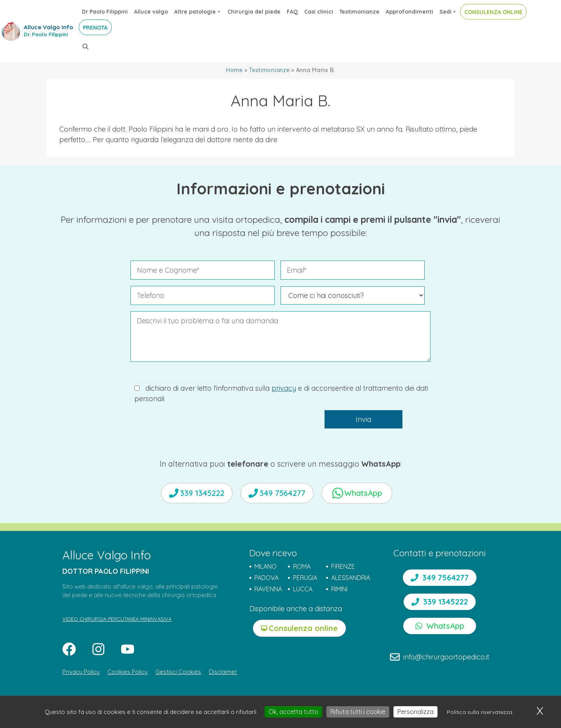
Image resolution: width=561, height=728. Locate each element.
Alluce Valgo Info (49, 27)
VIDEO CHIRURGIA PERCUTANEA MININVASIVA (117, 619)
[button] (86, 47)
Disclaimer (223, 672)
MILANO (266, 566)
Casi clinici (319, 12)
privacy (284, 388)
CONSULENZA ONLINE (493, 12)
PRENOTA (95, 28)
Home (234, 70)
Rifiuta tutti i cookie (358, 712)
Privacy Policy (81, 672)
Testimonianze (359, 12)
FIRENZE (343, 566)
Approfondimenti (409, 12)
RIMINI (339, 589)
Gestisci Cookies (178, 672)
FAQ (292, 12)
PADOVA (266, 578)
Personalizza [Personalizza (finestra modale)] (415, 712)
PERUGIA (305, 578)
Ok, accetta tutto (293, 712)
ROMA (302, 566)
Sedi (448, 12)
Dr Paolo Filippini (105, 12)
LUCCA (303, 589)
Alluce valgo (151, 12)
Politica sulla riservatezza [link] (480, 712)
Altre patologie (198, 12)
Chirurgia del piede (254, 12)
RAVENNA (268, 589)
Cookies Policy (128, 672)
